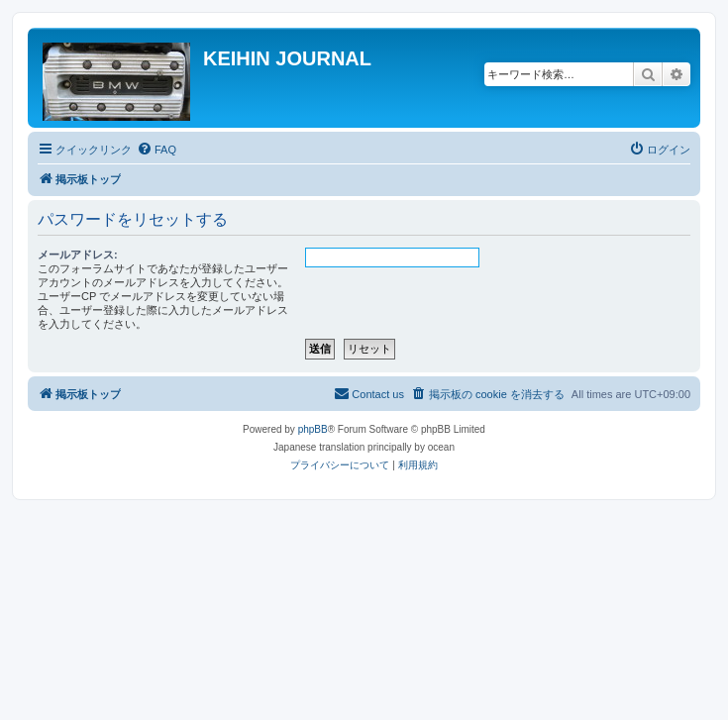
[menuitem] (156, 150)
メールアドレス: (78, 255)
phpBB (313, 429)
